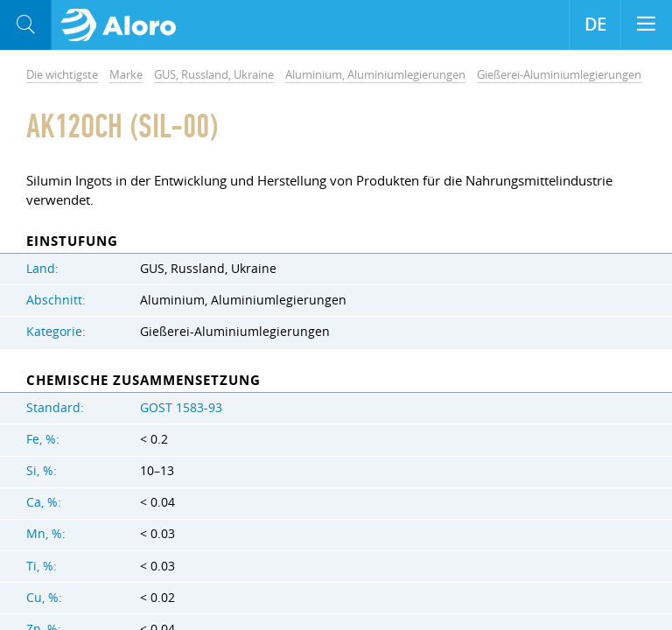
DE (595, 24)
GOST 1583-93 (181, 408)
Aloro (124, 25)
